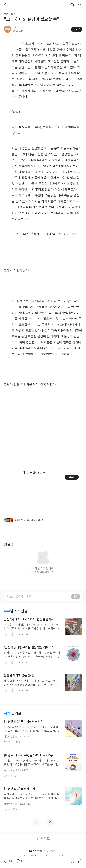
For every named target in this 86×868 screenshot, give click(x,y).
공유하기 (80, 861)
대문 (72, 4)
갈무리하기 (72, 861)
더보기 (80, 4)
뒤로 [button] (6, 4)
